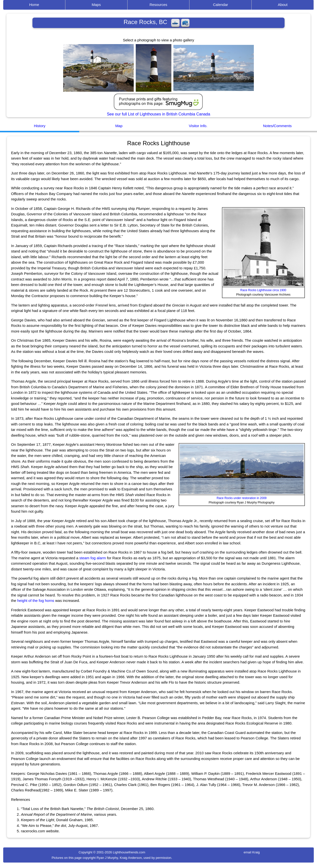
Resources (158, 5)
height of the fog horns (36, 601)
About (283, 5)
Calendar (221, 5)
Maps (96, 5)
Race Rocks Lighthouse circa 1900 (263, 290)
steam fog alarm (93, 558)
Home (34, 5)
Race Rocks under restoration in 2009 (242, 498)
